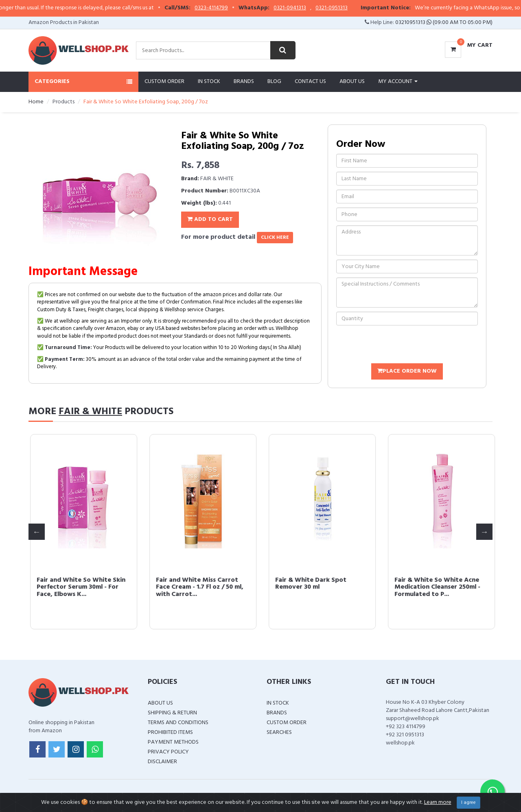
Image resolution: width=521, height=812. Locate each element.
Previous (37, 532)
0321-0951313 (347, 8)
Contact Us (310, 82)
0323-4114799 (227, 8)
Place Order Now (407, 371)
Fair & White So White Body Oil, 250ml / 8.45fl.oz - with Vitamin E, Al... (197, 587)
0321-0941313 (305, 8)
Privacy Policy (168, 752)
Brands (244, 82)
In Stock (209, 82)
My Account (398, 82)
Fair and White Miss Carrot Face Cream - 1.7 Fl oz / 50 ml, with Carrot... (437, 587)
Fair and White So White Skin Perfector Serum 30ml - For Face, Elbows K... (318, 587)
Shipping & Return (172, 713)
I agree (468, 803)
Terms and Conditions (178, 723)
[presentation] (398, 345)
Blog (274, 82)
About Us (352, 82)
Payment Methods (173, 742)
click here (275, 238)
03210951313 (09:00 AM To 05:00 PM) (444, 23)
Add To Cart (210, 219)
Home (36, 102)
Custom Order (164, 82)
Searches (279, 732)
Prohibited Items (170, 732)
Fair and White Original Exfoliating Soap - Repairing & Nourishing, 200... (81, 587)
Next (484, 532)
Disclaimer (162, 762)
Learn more (438, 802)
